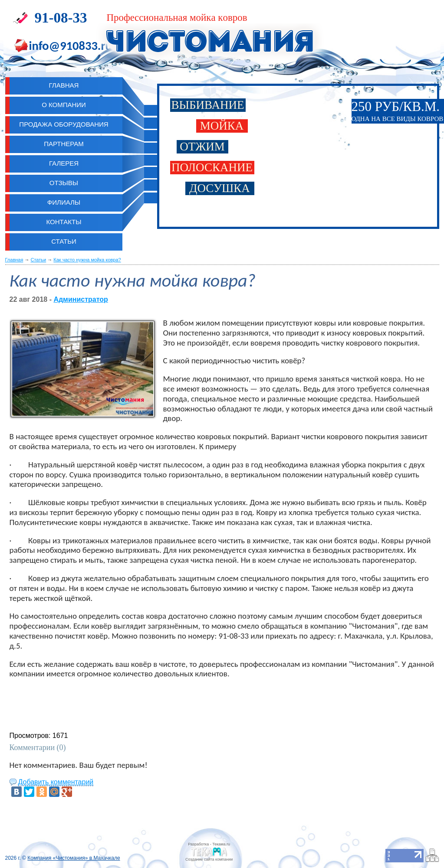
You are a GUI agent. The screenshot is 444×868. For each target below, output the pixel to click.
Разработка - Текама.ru (209, 844)
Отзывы (64, 183)
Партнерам (64, 144)
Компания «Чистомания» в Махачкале (74, 858)
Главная (14, 260)
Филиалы (64, 202)
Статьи (64, 241)
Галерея (64, 163)
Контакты (64, 222)
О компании (64, 105)
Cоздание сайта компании (209, 859)
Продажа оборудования (64, 124)
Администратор (81, 299)
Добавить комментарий (56, 782)
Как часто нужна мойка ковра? (87, 260)
